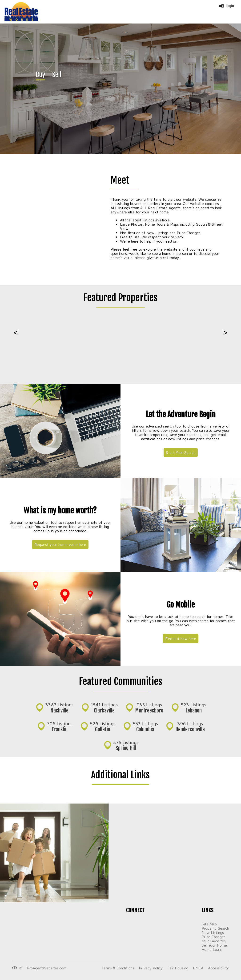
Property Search (215, 928)
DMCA (198, 968)
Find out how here (181, 639)
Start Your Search (181, 452)
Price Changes (214, 937)
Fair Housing (178, 968)
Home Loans (212, 949)
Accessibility (219, 968)
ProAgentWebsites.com (47, 968)
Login (226, 6)
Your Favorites (214, 941)
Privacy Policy (151, 968)
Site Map (209, 924)
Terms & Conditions (118, 968)
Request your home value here (60, 544)
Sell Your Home (214, 945)
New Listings (213, 932)
